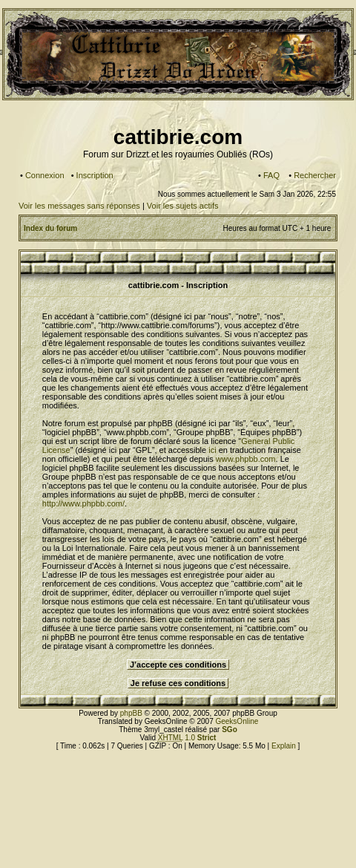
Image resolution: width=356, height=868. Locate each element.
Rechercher (315, 175)
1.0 (187, 738)
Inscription (95, 175)
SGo (230, 730)
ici (212, 450)
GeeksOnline (237, 721)
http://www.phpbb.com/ (83, 503)
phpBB (131, 713)
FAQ (271, 175)
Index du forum (50, 228)
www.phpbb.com (246, 459)
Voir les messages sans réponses (79, 206)
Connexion (45, 175)
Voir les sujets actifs (183, 206)
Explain (284, 746)
